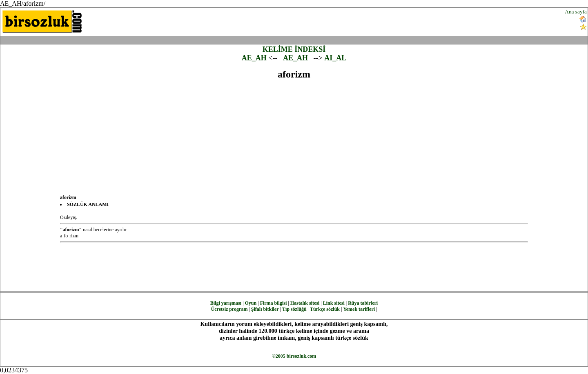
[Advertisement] (354, 21)
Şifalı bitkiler (265, 309)
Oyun (251, 303)
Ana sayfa (576, 12)
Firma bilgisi (274, 303)
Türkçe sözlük (325, 309)
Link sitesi (334, 303)
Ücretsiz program (229, 309)
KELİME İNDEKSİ (294, 49)
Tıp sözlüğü (294, 309)
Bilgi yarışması (226, 303)
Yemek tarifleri (359, 309)
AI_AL (335, 58)
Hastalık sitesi (305, 303)
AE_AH (254, 58)
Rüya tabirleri (363, 303)
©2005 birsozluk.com (294, 356)
